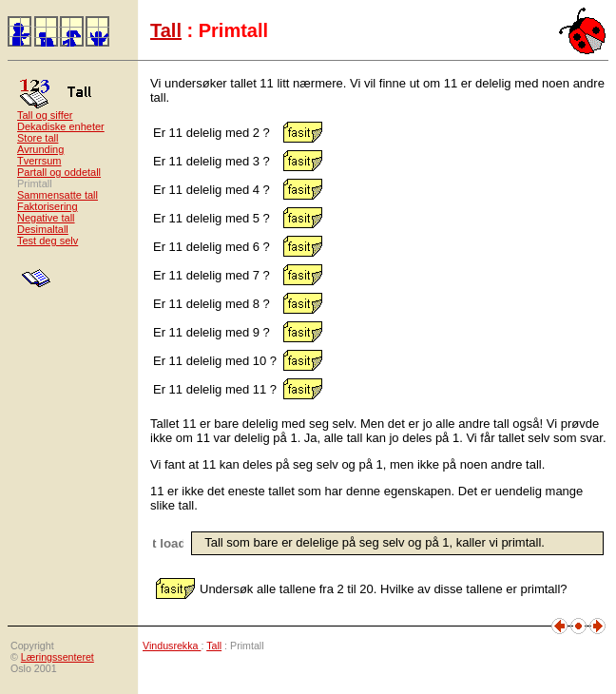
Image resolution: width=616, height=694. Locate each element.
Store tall (38, 138)
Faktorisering (48, 206)
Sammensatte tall (58, 195)
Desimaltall (43, 229)
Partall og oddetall (59, 172)
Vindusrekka (172, 646)
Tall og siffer (45, 115)
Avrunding (40, 149)
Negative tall (46, 218)
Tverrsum (39, 161)
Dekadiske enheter (61, 126)
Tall (166, 30)
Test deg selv (48, 241)
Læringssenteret (58, 657)
